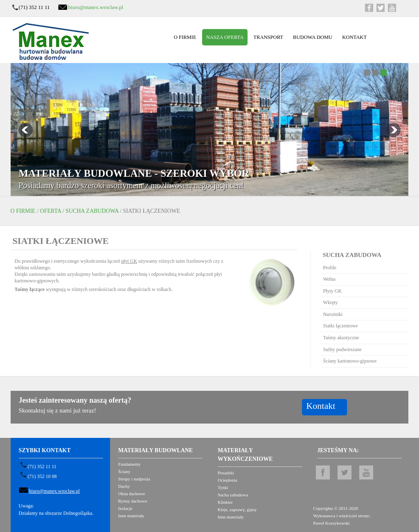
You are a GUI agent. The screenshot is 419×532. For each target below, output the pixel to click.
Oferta (51, 211)
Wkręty (330, 302)
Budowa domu (313, 37)
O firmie (185, 37)
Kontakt (354, 37)
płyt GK (129, 261)
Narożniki (333, 314)
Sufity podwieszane (342, 349)
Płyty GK (332, 291)
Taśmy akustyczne (341, 338)
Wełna (329, 279)
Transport (268, 37)
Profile (330, 268)
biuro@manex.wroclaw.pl (96, 7)
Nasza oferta (225, 37)
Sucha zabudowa (92, 211)
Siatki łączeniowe (340, 326)
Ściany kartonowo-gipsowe (350, 361)
